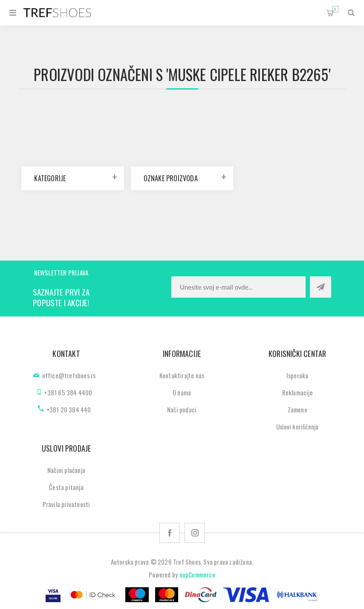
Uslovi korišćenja (297, 426)
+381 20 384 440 (69, 409)
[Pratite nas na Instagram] (195, 533)
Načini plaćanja (66, 470)
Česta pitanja (66, 487)
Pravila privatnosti (66, 504)
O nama (182, 392)
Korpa (335, 9)
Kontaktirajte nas (182, 375)
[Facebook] (169, 533)
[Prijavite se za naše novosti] (238, 287)
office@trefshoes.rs (69, 375)
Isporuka (298, 375)
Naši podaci (182, 409)
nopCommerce (197, 574)
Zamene (298, 409)
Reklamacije (298, 392)
